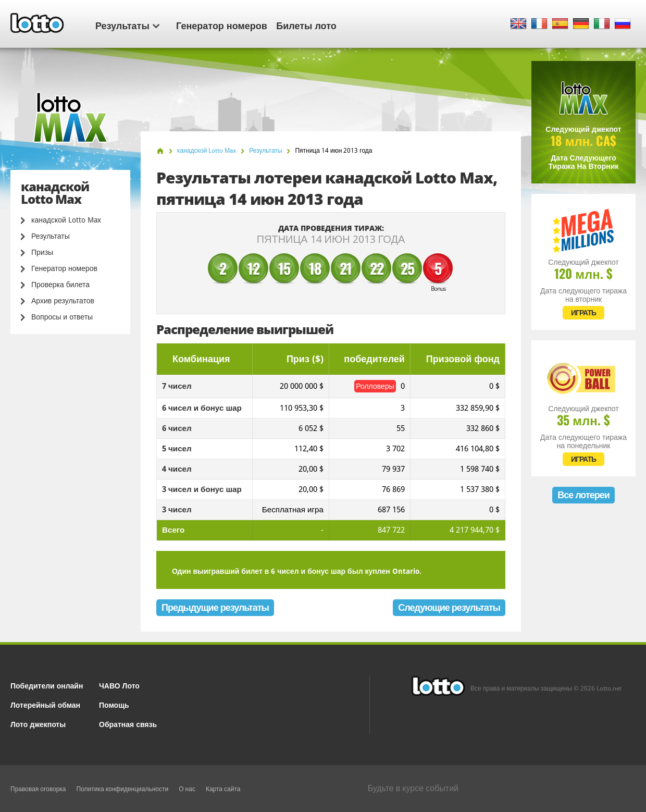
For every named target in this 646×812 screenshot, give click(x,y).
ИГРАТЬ (583, 313)
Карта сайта (223, 789)
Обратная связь (128, 724)
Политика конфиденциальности (123, 789)
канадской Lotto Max (66, 220)
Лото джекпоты (38, 724)
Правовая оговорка (38, 789)
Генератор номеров (222, 25)
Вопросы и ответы (62, 317)
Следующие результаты (449, 607)
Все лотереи (583, 495)
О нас (187, 789)
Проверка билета (60, 285)
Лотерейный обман (45, 704)
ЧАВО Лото (119, 685)
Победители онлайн (47, 685)
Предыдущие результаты (215, 607)
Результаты (127, 25)
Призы (42, 252)
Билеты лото (306, 25)
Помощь (114, 704)
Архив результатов (63, 301)
